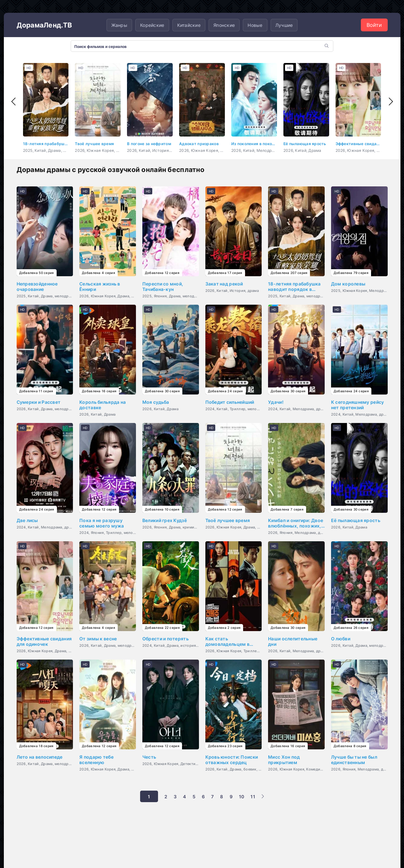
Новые (255, 25)
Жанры (119, 25)
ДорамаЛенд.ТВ (46, 25)
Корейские (152, 25)
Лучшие (284, 25)
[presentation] (13, 102)
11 (253, 797)
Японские (224, 25)
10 (242, 797)
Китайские (189, 25)
